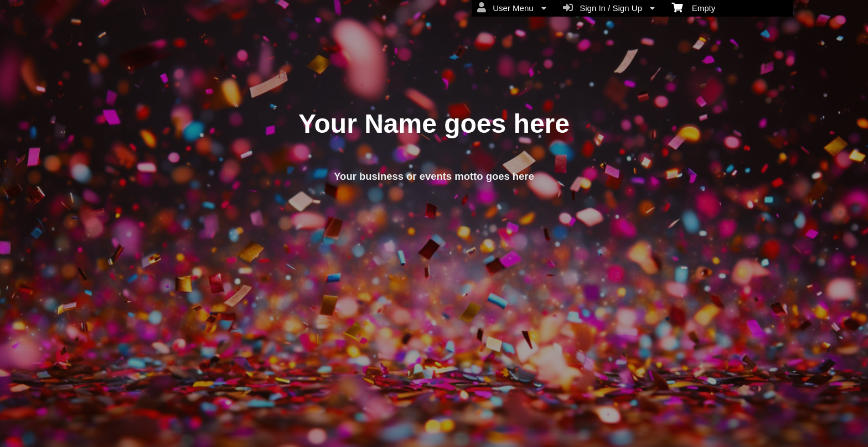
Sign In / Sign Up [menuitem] (609, 8)
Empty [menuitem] (693, 7)
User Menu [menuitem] (512, 8)
